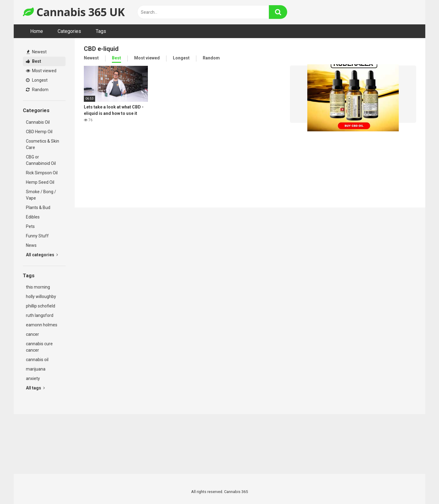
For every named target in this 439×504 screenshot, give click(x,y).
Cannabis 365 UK (74, 12)
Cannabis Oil (38, 122)
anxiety (33, 378)
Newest (37, 52)
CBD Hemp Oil (39, 132)
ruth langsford (40, 315)
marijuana (36, 369)
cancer (32, 334)
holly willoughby (41, 296)
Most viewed (41, 71)
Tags (101, 31)
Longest (37, 80)
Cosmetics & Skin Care (43, 144)
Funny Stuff (37, 236)
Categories (69, 31)
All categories (42, 255)
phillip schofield (41, 306)
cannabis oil (37, 360)
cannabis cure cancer (39, 347)
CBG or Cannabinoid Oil (41, 160)
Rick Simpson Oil (42, 173)
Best (34, 61)
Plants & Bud (38, 208)
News (31, 245)
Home (37, 31)
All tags (35, 388)
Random (37, 90)
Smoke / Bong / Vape (41, 195)
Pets (30, 226)
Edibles (33, 217)
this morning (38, 287)
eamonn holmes (42, 325)
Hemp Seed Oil (40, 182)
